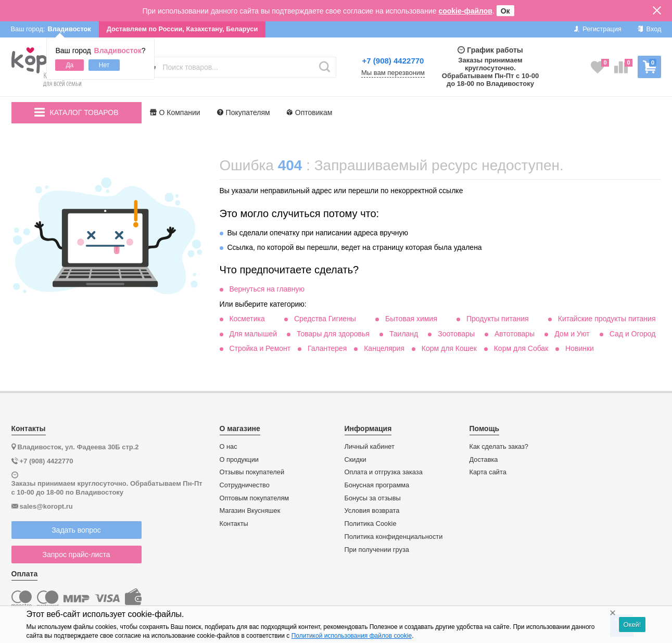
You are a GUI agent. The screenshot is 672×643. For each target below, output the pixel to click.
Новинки (580, 348)
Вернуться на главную (267, 289)
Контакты (234, 524)
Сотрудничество (245, 485)
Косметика (247, 319)
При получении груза (377, 550)
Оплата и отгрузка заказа (384, 472)
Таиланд (404, 334)
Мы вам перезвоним (393, 73)
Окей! (632, 625)
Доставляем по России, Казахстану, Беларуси (182, 29)
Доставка (484, 460)
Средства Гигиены (325, 319)
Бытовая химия (411, 319)
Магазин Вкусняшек (250, 511)
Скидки (356, 460)
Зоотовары (456, 334)
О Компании (175, 112)
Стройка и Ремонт (260, 348)
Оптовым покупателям (255, 498)
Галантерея (327, 348)
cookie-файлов (465, 11)
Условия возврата (372, 511)
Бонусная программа (377, 485)
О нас (229, 447)
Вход (649, 29)
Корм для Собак (521, 348)
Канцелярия (384, 348)
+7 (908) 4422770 (393, 61)
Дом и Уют (572, 334)
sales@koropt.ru (46, 506)
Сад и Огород (633, 334)
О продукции (239, 460)
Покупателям (244, 112)
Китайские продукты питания (607, 319)
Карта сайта (488, 472)
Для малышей (253, 334)
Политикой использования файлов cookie (352, 636)
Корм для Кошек (449, 348)
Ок (505, 11)
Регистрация (598, 29)
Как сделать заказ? (499, 447)
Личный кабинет (370, 447)
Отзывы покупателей (252, 472)
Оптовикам (310, 112)
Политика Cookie (371, 524)
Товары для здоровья (333, 334)
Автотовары (515, 334)
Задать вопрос (76, 530)
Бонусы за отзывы (373, 498)
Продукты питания (498, 319)
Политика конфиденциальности (394, 537)
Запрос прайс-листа (77, 554)
